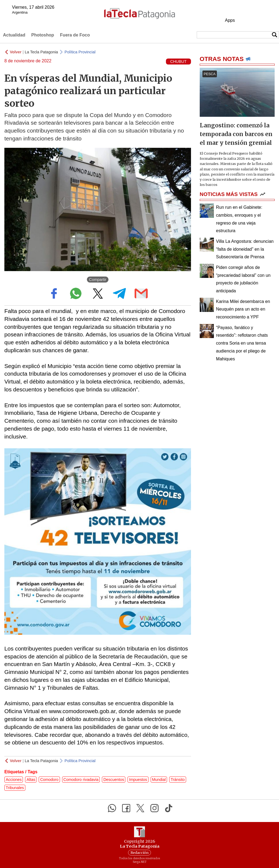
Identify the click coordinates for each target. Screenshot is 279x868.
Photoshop (43, 35)
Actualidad (14, 35)
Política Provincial (80, 52)
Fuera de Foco (75, 35)
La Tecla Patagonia (41, 52)
